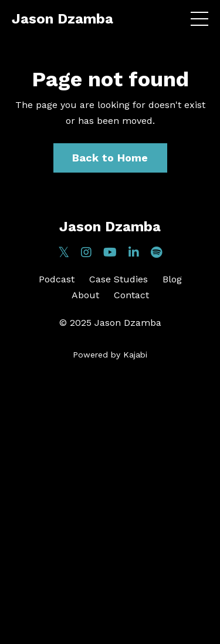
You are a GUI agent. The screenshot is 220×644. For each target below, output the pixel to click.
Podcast (57, 279)
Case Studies (119, 279)
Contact (131, 295)
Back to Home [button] (110, 158)
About (85, 295)
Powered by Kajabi (110, 355)
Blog (172, 279)
